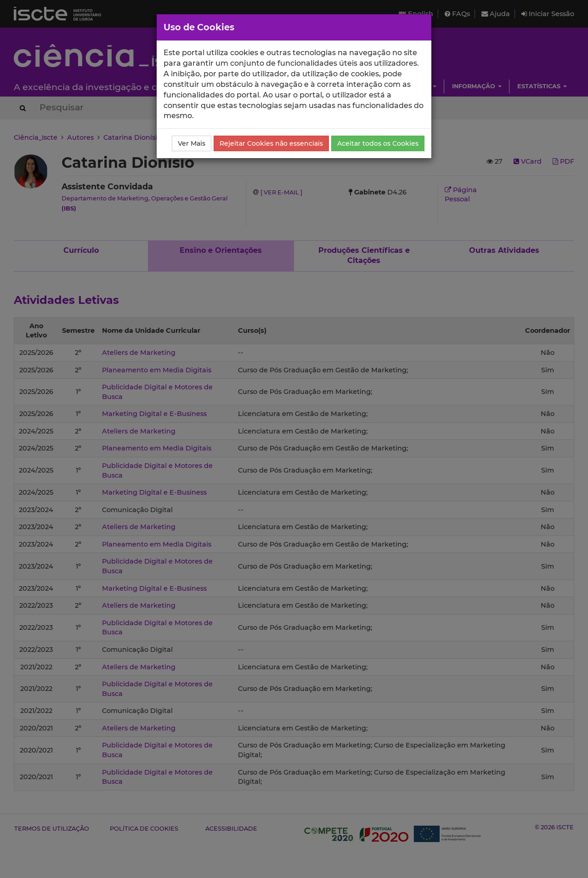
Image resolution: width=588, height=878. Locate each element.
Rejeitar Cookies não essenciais (271, 143)
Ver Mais (192, 143)
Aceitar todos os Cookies (378, 143)
